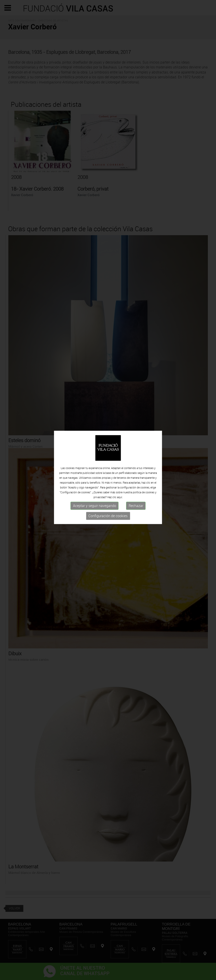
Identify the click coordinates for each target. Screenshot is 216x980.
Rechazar (136, 495)
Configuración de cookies (108, 505)
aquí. (120, 486)
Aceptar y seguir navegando (95, 495)
